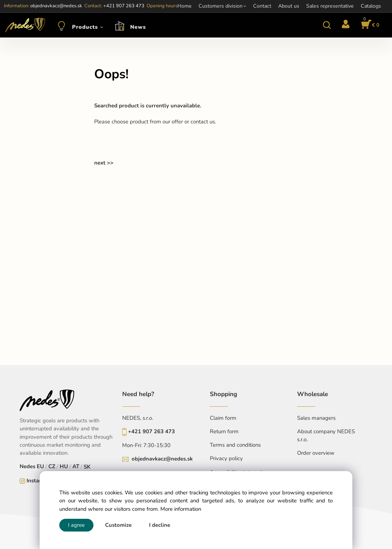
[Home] (24, 25)
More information (181, 509)
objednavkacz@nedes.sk (162, 459)
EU (40, 466)
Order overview (316, 453)
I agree (76, 525)
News (138, 27)
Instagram (39, 481)
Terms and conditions (235, 445)
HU (64, 466)
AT (76, 466)
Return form (224, 431)
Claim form (223, 418)
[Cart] (369, 25)
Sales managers (316, 418)
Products (85, 27)
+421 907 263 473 (151, 431)
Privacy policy (226, 458)
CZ (52, 466)
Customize (118, 525)
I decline (160, 525)
